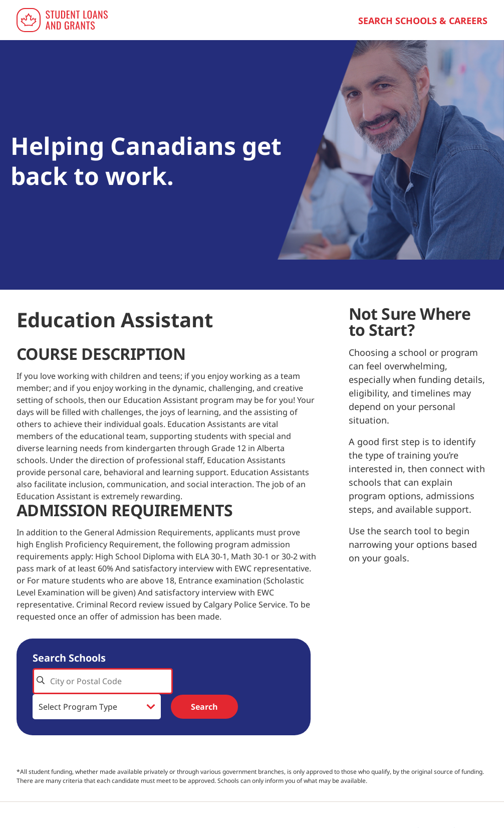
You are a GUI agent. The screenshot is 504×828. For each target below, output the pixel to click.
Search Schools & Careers (423, 21)
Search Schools (69, 658)
